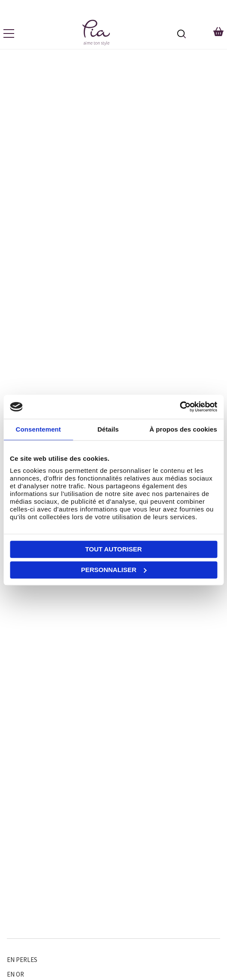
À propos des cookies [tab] (183, 429)
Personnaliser (114, 570)
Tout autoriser (113, 549)
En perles (22, 960)
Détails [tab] (108, 429)
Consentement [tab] (38, 429)
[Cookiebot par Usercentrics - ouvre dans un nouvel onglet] (180, 407)
